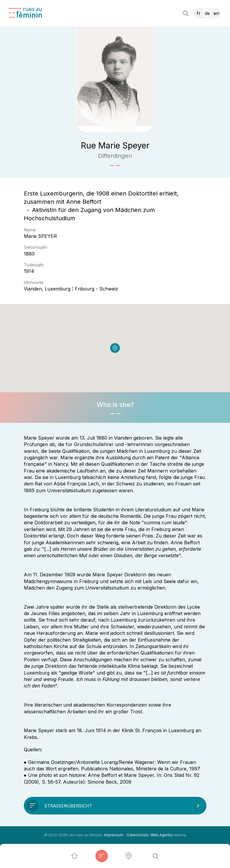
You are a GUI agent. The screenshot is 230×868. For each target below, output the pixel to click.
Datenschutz (138, 835)
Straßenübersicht (68, 806)
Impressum (114, 835)
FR (199, 13)
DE (207, 13)
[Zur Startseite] (25, 13)
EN (216, 13)
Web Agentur (162, 835)
